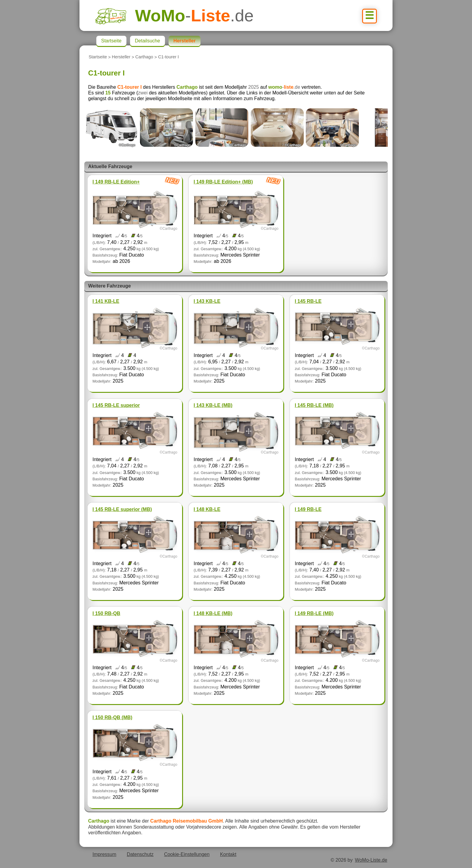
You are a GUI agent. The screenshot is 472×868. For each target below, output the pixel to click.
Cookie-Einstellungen (187, 854)
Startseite (98, 57)
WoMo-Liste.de (371, 860)
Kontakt (228, 854)
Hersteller (121, 57)
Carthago (144, 57)
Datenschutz (140, 854)
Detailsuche (147, 41)
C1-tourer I (168, 57)
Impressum (104, 854)
